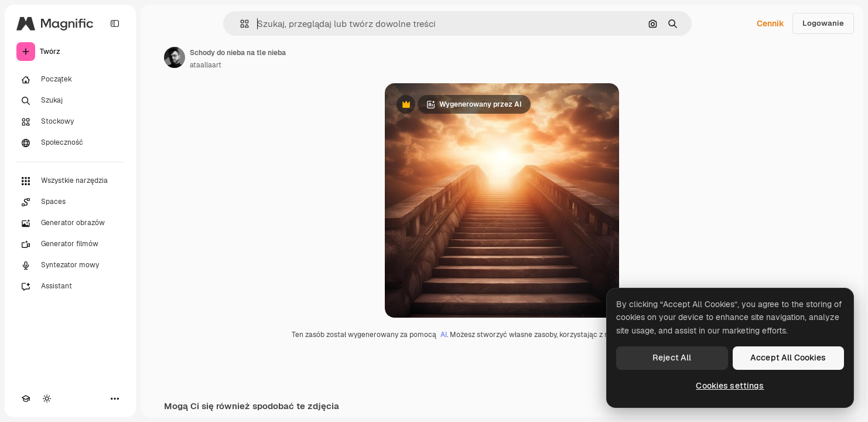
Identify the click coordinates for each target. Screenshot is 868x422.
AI (444, 335)
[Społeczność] (70, 143)
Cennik (770, 23)
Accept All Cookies (788, 358)
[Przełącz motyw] (47, 399)
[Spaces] (70, 202)
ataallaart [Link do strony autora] (206, 65)
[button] (240, 24)
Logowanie (823, 23)
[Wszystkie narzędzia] (70, 181)
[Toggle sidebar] (115, 23)
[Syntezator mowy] (70, 266)
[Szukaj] (70, 101)
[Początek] (70, 80)
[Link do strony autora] (175, 57)
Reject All (672, 358)
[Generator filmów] (70, 244)
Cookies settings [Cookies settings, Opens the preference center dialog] (730, 386)
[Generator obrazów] (70, 223)
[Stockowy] (70, 122)
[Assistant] (70, 287)
